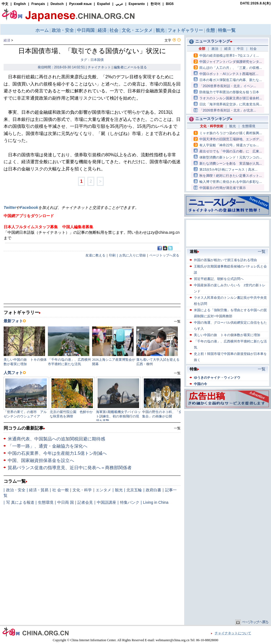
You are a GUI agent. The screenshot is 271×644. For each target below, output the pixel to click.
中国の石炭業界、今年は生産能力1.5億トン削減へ (57, 453)
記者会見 (85, 502)
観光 (119, 490)
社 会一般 (61, 490)
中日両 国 (66, 502)
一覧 (177, 428)
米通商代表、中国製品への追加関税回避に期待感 (56, 439)
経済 (7, 40)
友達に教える (95, 255)
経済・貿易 (39, 490)
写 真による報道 (20, 502)
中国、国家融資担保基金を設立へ (41, 460)
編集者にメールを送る (130, 67)
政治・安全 (16, 490)
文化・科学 (82, 490)
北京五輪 (134, 490)
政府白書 (153, 490)
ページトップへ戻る (164, 255)
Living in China (156, 502)
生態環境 (46, 502)
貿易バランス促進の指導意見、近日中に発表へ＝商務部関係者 (70, 468)
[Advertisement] (228, 447)
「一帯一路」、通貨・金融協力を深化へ (48, 446)
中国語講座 (106, 502)
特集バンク (130, 502)
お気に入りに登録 (132, 255)
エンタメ (103, 490)
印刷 (112, 255)
